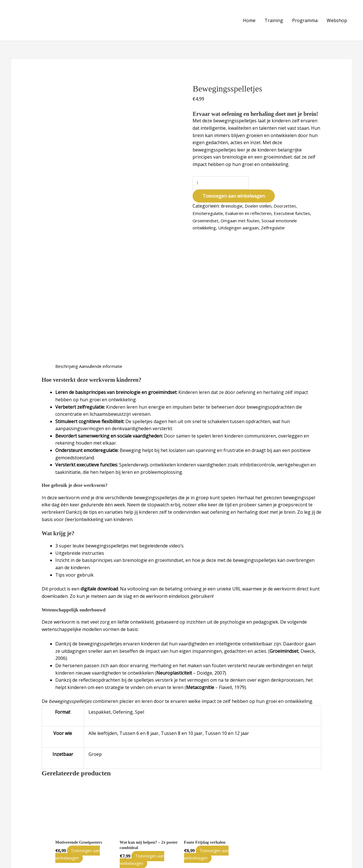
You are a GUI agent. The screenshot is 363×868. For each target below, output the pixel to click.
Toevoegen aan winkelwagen (234, 192)
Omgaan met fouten (264, 217)
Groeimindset (226, 217)
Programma (305, 18)
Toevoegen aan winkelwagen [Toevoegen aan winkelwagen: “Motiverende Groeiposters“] (81, 727)
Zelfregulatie (206, 231)
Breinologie (233, 202)
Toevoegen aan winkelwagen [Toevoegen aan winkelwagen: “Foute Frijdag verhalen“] (210, 727)
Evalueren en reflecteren (255, 209)
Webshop (337, 18)
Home (249, 18)
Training (274, 18)
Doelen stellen (263, 202)
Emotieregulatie (210, 209)
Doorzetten (293, 202)
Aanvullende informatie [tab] (107, 238)
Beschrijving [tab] (68, 238)
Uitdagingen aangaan (271, 224)
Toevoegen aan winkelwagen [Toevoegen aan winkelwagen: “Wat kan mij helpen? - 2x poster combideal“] (146, 733)
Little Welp (40, 860)
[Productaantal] (222, 178)
